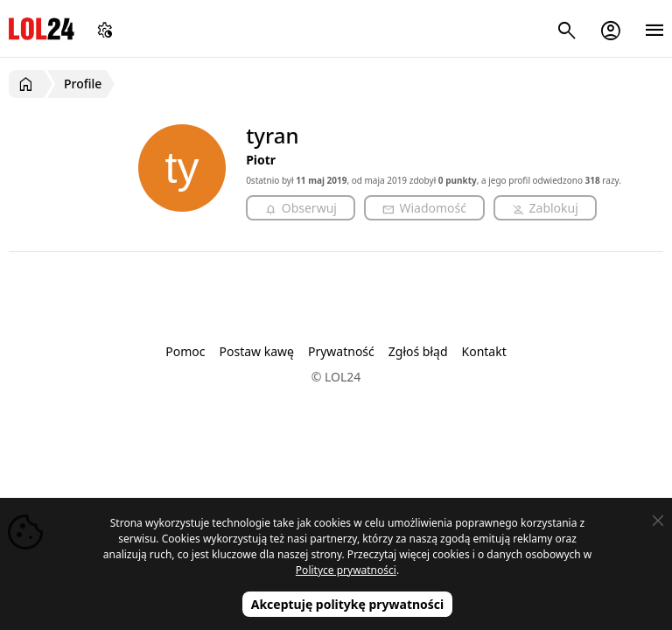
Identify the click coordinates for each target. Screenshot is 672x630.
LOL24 (42, 28)
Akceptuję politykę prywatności (348, 604)
